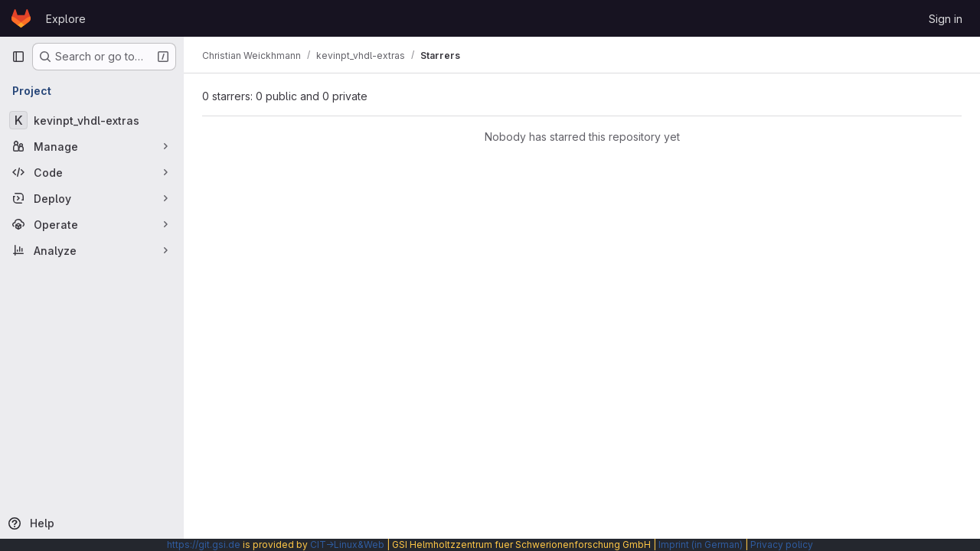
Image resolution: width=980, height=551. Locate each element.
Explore (66, 19)
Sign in (946, 19)
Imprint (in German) (701, 544)
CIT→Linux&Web (347, 544)
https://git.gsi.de (204, 544)
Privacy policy (782, 544)
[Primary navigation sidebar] (18, 57)
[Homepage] (21, 18)
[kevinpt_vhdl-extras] (92, 120)
